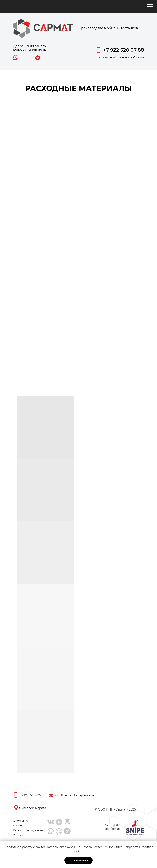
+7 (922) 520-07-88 (31, 795)
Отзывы (18, 835)
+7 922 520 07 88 (124, 50)
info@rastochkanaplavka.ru (74, 795)
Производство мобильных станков (108, 28)
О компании (21, 821)
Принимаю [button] (78, 860)
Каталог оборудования (28, 830)
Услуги (17, 825)
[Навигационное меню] (150, 7)
